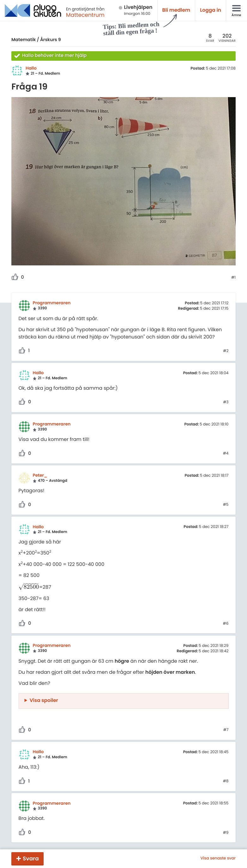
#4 (226, 454)
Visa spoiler (44, 701)
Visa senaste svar (218, 859)
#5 (226, 505)
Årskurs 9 (51, 40)
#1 (233, 278)
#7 (226, 730)
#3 (226, 402)
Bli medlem (176, 10)
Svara (31, 859)
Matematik (24, 40)
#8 (226, 781)
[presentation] (29, 587)
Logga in (211, 10)
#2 (226, 351)
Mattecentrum (85, 15)
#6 (226, 624)
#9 (226, 833)
